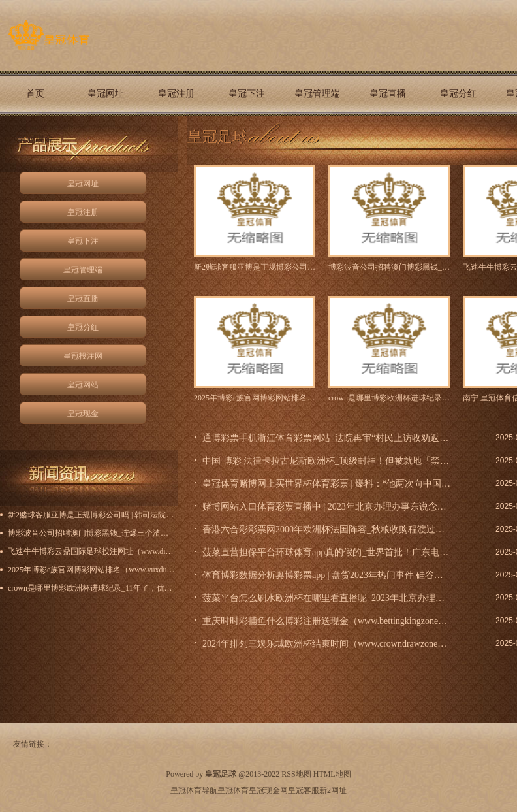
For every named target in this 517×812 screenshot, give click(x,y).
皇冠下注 (247, 94)
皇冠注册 (176, 94)
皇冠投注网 (83, 356)
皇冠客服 (304, 790)
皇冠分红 (458, 94)
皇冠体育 (233, 790)
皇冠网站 (83, 385)
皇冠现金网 (268, 790)
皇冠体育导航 (194, 790)
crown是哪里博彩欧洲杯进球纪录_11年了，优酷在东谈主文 (389, 398)
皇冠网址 (106, 94)
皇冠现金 (35, 139)
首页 (35, 94)
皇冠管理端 (317, 94)
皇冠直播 (388, 94)
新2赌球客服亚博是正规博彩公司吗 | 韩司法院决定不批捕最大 (255, 267)
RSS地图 (296, 774)
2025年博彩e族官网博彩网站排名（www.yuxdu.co (255, 398)
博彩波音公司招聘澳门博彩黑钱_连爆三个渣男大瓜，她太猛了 (389, 267)
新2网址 (333, 790)
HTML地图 (332, 774)
